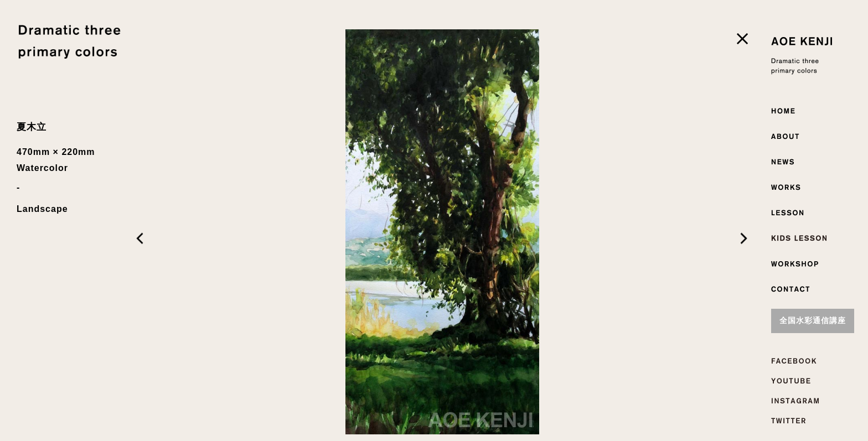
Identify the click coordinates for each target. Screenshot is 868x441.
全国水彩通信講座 (813, 321)
